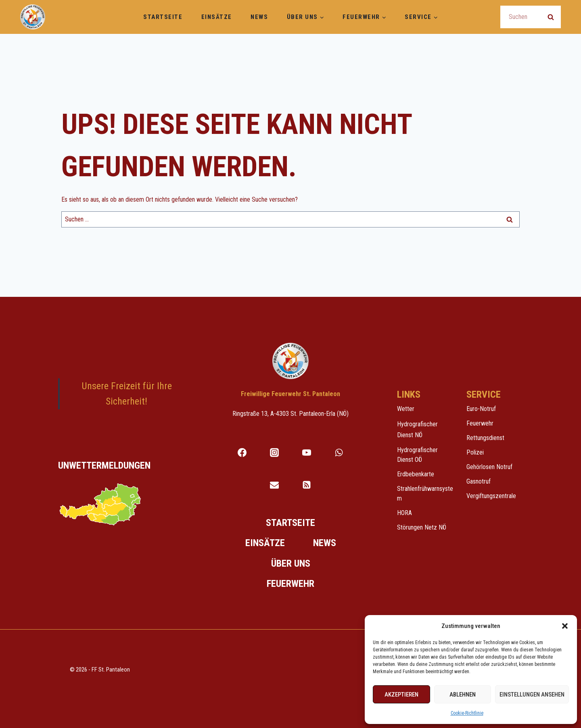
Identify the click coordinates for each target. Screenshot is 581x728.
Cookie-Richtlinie (467, 713)
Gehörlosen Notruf (489, 467)
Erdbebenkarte (416, 474)
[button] (565, 626)
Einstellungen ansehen (532, 695)
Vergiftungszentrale (491, 496)
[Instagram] (274, 453)
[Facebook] (242, 453)
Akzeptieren (401, 695)
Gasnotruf (479, 481)
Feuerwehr (290, 584)
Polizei (475, 452)
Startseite (163, 17)
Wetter (406, 409)
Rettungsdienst (485, 438)
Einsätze (217, 17)
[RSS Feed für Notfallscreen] (307, 485)
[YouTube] (307, 453)
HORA (404, 513)
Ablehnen (463, 695)
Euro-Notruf (481, 409)
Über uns (291, 563)
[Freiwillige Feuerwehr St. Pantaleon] (33, 17)
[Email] (274, 485)
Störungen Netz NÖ (422, 527)
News (259, 17)
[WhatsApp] (339, 453)
